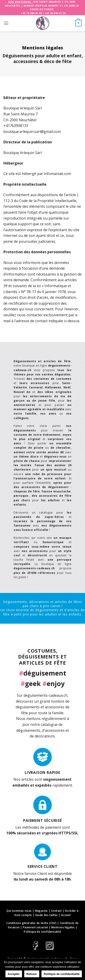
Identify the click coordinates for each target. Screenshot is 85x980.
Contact (56, 911)
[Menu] (6, 23)
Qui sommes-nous (19, 911)
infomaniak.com (57, 174)
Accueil (66, 915)
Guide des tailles (46, 915)
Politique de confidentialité (42, 932)
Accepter (14, 974)
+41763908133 (16, 126)
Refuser (32, 974)
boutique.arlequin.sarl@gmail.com (32, 132)
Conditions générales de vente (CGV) (31, 923)
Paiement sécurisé (35, 927)
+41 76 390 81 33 (31, 13)
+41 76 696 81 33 (55, 13)
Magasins (41, 911)
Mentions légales (63, 927)
